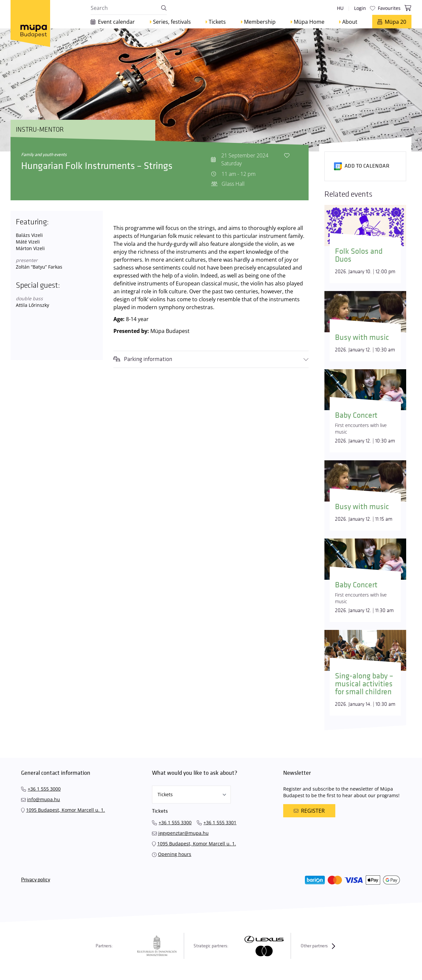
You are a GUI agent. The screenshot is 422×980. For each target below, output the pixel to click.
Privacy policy (36, 880)
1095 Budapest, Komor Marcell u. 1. (65, 810)
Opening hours (175, 854)
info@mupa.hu (44, 799)
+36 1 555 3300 (175, 822)
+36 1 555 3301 (220, 822)
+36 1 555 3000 (44, 789)
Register (309, 811)
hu (340, 8)
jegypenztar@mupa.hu (183, 833)
